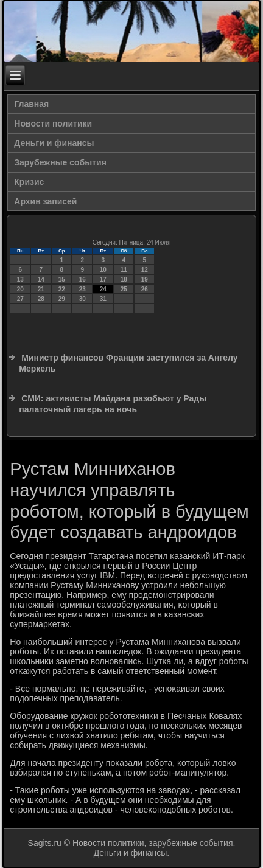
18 (124, 279)
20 (20, 289)
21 (41, 289)
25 (124, 289)
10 (103, 270)
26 (145, 289)
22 (62, 289)
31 (103, 299)
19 (145, 279)
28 (41, 299)
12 (145, 270)
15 (62, 279)
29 (62, 299)
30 (82, 299)
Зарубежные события (60, 162)
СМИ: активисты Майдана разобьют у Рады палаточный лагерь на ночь (113, 404)
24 (103, 289)
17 (103, 279)
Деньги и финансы (54, 143)
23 (82, 289)
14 (41, 279)
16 (82, 279)
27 (20, 299)
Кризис (29, 182)
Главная (31, 104)
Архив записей (45, 201)
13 (20, 279)
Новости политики (53, 123)
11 (124, 270)
